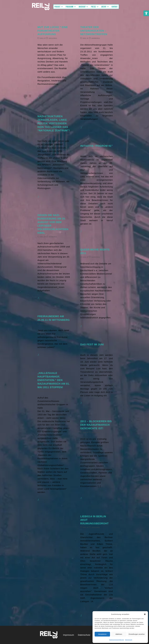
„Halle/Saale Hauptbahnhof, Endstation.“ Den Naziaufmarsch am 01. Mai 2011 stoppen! (54, 380)
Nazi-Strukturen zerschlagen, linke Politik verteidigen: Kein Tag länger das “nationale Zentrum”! (54, 123)
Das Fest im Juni (92, 344)
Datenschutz (84, 635)
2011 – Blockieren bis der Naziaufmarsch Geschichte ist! (96, 425)
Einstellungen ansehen (137, 634)
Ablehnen (119, 634)
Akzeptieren (102, 634)
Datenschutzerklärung (117, 640)
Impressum (129, 640)
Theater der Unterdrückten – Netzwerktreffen (94, 31)
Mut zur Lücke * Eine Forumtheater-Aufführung (53, 31)
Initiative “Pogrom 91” (96, 146)
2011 (42, 38)
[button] (146, 13)
